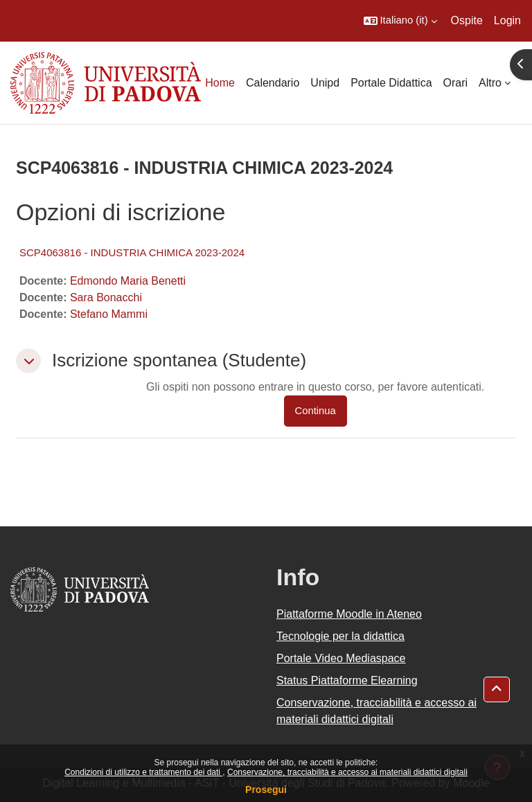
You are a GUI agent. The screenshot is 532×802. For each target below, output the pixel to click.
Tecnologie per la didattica (340, 636)
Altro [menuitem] (490, 83)
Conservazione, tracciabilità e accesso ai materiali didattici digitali (347, 772)
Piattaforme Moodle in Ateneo (349, 614)
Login (507, 20)
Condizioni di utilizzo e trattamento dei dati (143, 772)
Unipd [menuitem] (325, 83)
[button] (400, 21)
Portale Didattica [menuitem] (391, 83)
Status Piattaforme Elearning (347, 680)
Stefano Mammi (109, 314)
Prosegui (266, 790)
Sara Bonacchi (106, 297)
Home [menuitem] (220, 83)
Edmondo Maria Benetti (128, 281)
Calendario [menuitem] (273, 83)
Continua (316, 411)
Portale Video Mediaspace (341, 658)
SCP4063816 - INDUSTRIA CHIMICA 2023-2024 (132, 252)
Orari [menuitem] (456, 83)
